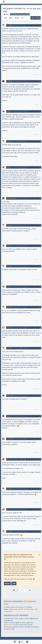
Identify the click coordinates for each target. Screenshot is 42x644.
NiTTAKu (9, 328)
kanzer (8, 167)
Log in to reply (35, 18)
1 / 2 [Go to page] (22, 590)
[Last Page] (30, 590)
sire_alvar (9, 25)
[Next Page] (26, 590)
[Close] (39, 555)
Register (7, 583)
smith (36, 609)
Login (14, 583)
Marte (8, 111)
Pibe (7, 509)
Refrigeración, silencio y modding (20, 14)
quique (8, 416)
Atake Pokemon (11, 198)
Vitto (7, 459)
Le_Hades (9, 81)
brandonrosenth (18, 609)
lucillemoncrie (8, 611)
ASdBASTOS (10, 396)
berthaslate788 (28, 609)
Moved (6, 14)
